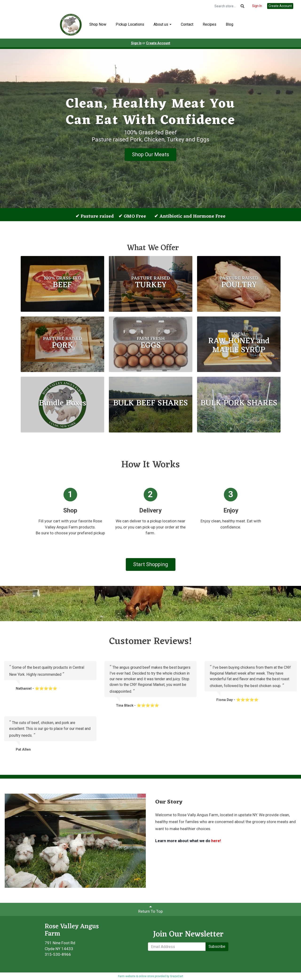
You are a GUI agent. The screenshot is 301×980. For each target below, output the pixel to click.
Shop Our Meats (150, 154)
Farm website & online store (136, 976)
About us (162, 24)
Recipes (210, 24)
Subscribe (217, 946)
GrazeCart (177, 976)
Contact (187, 24)
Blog (230, 24)
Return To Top (150, 909)
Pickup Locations (130, 24)
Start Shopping (151, 564)
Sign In (257, 6)
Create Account (280, 6)
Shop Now (98, 24)
